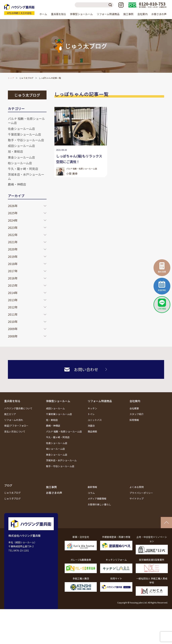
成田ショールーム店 (21, 146)
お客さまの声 (159, 14)
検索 (111, 5)
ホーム (43, 14)
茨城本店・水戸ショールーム (26, 176)
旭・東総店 (15, 151)
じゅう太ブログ (26, 78)
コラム (91, 493)
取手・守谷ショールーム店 (26, 140)
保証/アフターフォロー (16, 426)
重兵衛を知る (12, 401)
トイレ (91, 414)
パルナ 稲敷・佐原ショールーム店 (26, 121)
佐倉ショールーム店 (21, 129)
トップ (11, 78)
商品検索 (92, 431)
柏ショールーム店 (20, 163)
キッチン (92, 408)
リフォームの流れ (14, 420)
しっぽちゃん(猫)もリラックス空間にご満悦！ (79, 159)
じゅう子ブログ (12, 499)
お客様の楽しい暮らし (99, 504)
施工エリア (10, 414)
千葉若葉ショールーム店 (24, 134)
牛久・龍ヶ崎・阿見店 (23, 169)
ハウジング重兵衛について (18, 408)
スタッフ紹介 (137, 414)
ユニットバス (95, 420)
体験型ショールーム (58, 401)
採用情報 (134, 420)
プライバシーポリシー (141, 493)
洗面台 (91, 426)
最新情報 (92, 487)
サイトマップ (137, 499)
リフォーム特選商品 (100, 401)
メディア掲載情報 (97, 499)
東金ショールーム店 (21, 157)
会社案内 (135, 401)
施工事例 (128, 14)
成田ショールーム (55, 408)
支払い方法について (15, 431)
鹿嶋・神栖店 (17, 184)
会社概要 (134, 408)
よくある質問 (137, 487)
